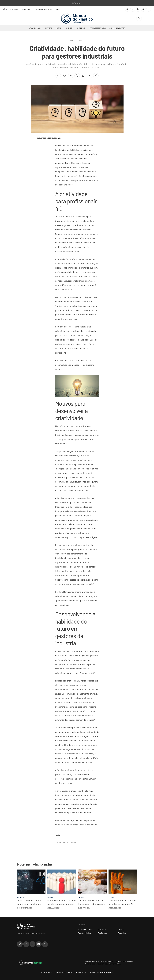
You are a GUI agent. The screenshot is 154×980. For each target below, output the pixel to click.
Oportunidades (84, 933)
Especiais (122, 933)
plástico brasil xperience (67, 842)
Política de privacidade (64, 972)
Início (5, 9)
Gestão (58, 28)
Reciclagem (69, 28)
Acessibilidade (46, 972)
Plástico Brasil (26, 9)
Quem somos (13, 9)
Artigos (79, 40)
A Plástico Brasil (35, 28)
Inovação (49, 28)
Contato (58, 9)
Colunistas (81, 28)
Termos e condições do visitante (102, 972)
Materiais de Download (97, 28)
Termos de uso (81, 972)
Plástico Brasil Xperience (43, 9)
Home (71, 40)
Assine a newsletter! (117, 28)
